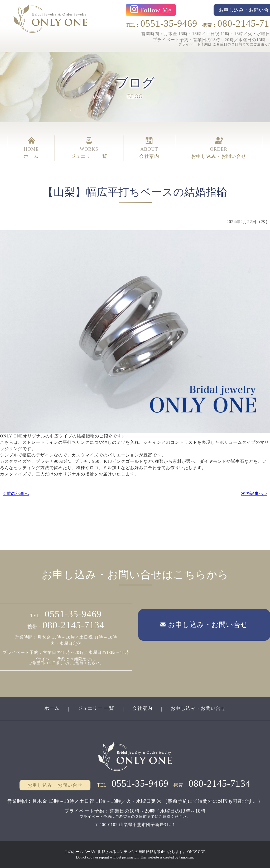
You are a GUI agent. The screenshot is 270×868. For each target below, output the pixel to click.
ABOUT (149, 148)
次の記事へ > (254, 494)
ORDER (219, 148)
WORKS (89, 148)
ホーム (52, 708)
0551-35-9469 (169, 23)
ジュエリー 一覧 (96, 708)
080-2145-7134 (73, 625)
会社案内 (142, 708)
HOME (31, 148)
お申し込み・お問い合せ (198, 708)
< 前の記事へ (16, 494)
